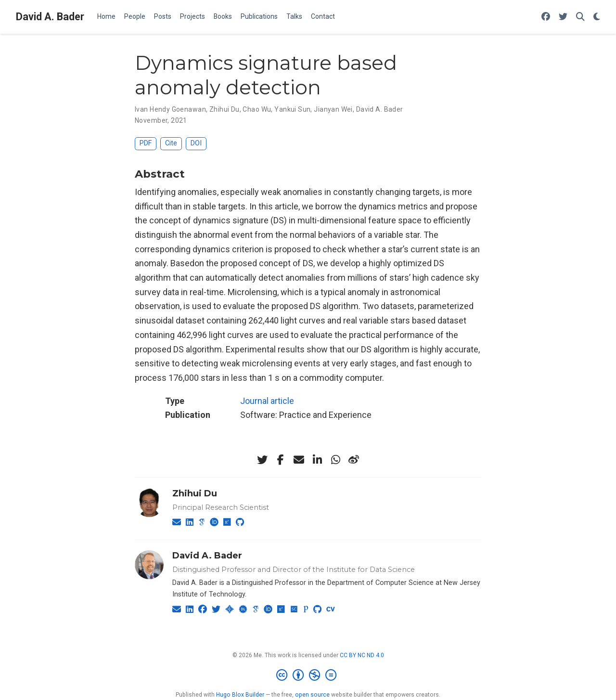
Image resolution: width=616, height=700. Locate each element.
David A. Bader (50, 17)
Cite (171, 143)
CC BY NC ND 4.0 (362, 655)
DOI (196, 143)
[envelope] (299, 460)
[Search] (580, 17)
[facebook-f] (281, 460)
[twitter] (262, 460)
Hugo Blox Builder (240, 695)
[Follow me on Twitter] (563, 17)
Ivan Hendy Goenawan (170, 109)
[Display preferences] (597, 17)
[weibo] (354, 460)
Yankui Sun (292, 109)
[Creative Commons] (308, 675)
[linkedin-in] (317, 460)
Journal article (267, 401)
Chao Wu (257, 109)
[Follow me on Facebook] (546, 17)
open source (312, 695)
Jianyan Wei (333, 109)
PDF (146, 143)
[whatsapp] (335, 460)
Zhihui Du (225, 109)
